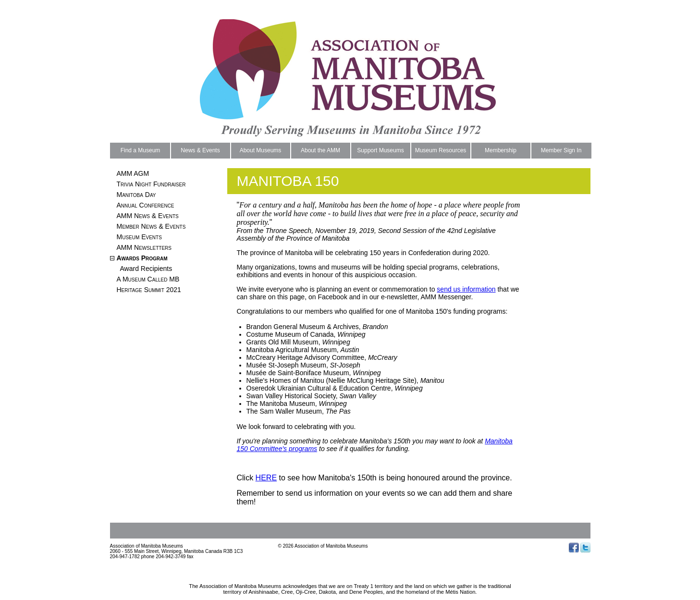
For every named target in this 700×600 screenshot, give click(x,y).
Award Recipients (146, 269)
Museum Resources (441, 150)
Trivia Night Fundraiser (151, 184)
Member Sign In (561, 150)
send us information (466, 289)
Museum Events (139, 237)
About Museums (261, 150)
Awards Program (142, 258)
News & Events (200, 150)
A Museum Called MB (148, 279)
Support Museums (380, 150)
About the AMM (320, 150)
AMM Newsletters (144, 247)
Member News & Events (151, 226)
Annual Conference (146, 205)
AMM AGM (133, 173)
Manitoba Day (136, 195)
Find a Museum (141, 150)
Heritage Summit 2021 (149, 290)
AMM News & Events (148, 216)
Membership (501, 150)
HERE (266, 478)
